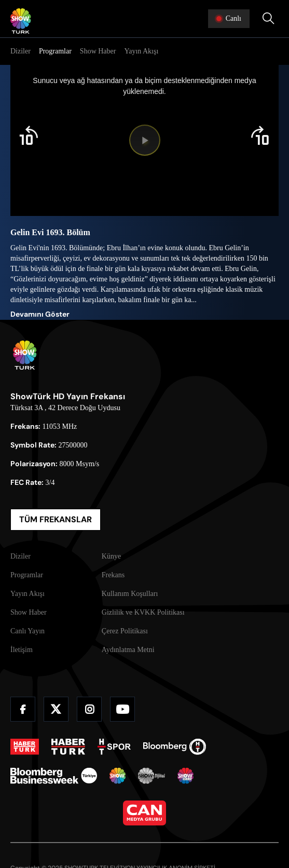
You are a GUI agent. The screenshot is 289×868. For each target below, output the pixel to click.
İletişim (22, 650)
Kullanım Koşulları (130, 594)
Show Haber (98, 51)
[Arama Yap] (268, 19)
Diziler (20, 51)
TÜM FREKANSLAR (56, 519)
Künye (111, 556)
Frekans (113, 575)
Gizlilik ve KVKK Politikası (143, 612)
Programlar (55, 51)
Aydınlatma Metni (128, 650)
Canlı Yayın (27, 631)
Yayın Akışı (141, 51)
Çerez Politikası (125, 631)
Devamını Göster (40, 314)
